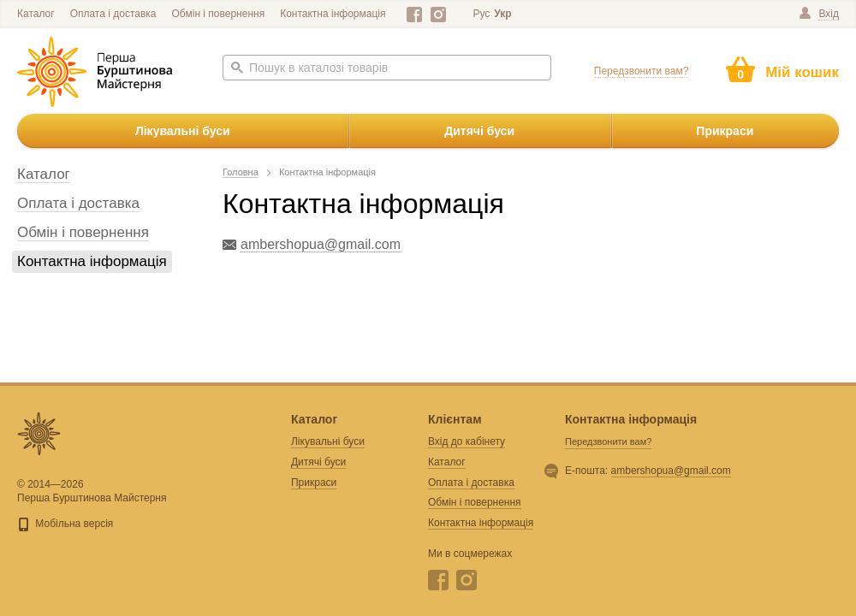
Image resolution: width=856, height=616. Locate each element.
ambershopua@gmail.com (671, 471)
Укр (502, 14)
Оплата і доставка (113, 14)
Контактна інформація (333, 14)
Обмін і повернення (219, 14)
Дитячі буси (479, 131)
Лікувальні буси (183, 131)
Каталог (36, 14)
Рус (481, 14)
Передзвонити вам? (642, 71)
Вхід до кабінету (467, 441)
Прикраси (725, 131)
